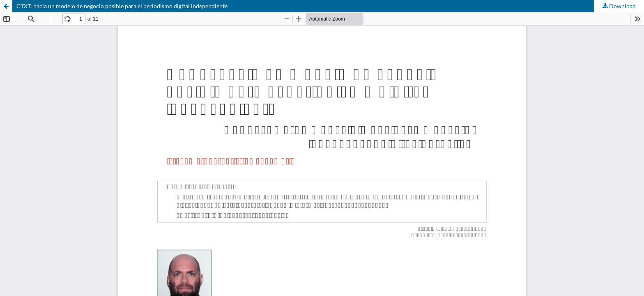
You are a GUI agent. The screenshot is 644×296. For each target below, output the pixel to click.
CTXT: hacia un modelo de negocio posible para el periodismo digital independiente (122, 6)
